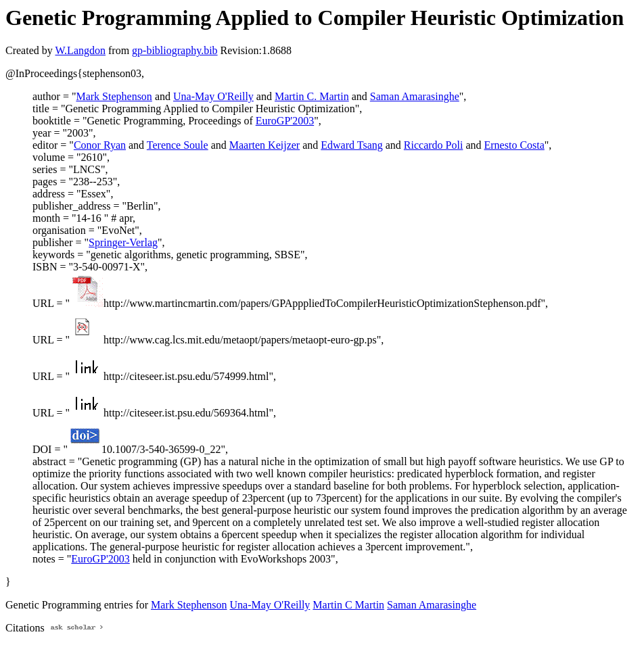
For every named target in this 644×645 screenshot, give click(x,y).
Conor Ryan (100, 145)
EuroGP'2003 (285, 121)
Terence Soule (178, 145)
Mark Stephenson (114, 96)
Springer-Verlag (123, 242)
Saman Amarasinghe (415, 96)
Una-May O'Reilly (213, 96)
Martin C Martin (348, 605)
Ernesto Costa (514, 145)
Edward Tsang (351, 145)
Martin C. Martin (312, 96)
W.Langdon (80, 50)
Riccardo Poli (434, 145)
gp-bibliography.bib (175, 50)
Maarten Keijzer (264, 145)
